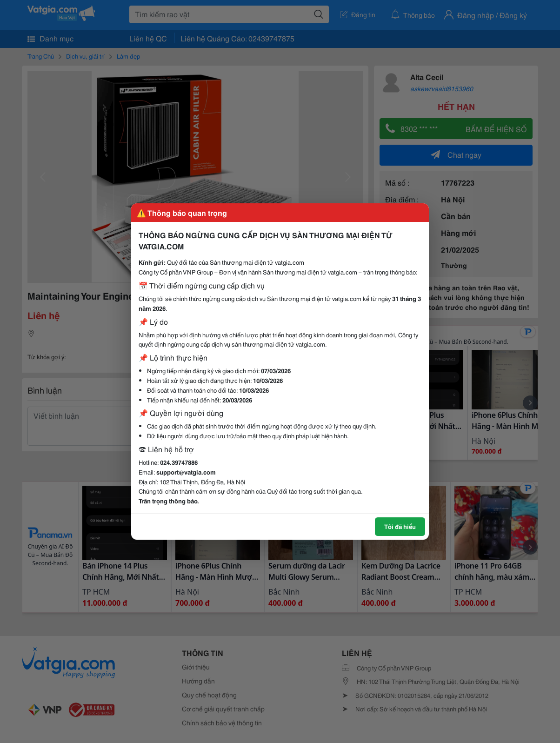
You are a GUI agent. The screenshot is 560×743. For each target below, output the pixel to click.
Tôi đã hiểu (400, 526)
